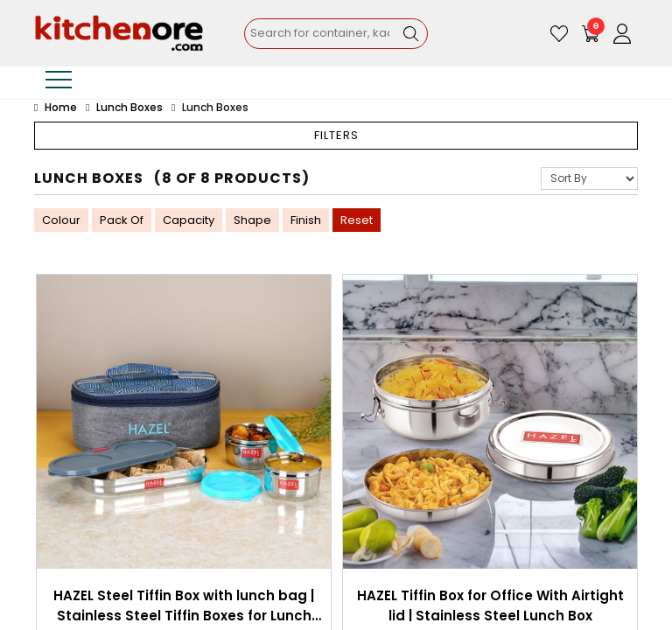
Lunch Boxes (129, 107)
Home (56, 107)
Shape (252, 220)
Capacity (189, 220)
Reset (357, 220)
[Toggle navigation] (59, 83)
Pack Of (122, 220)
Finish (306, 220)
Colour (61, 220)
